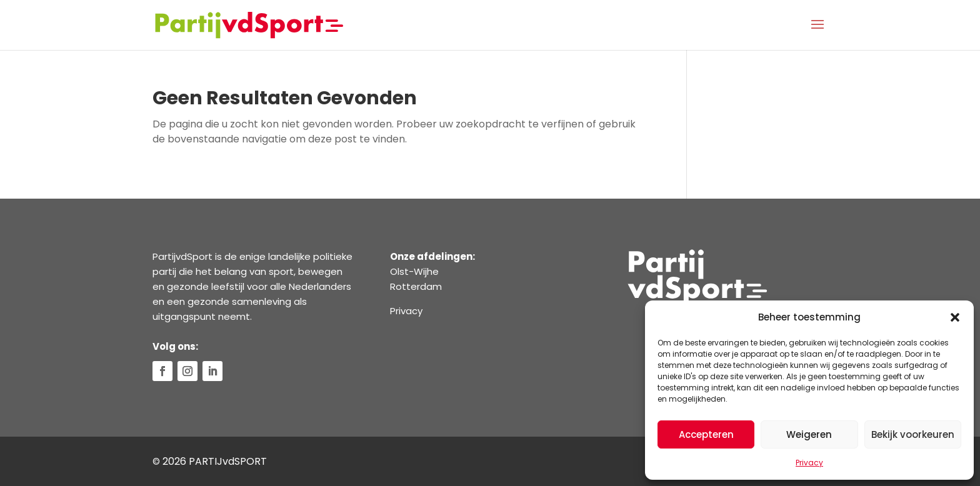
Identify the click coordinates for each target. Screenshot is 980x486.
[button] (955, 317)
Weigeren (809, 434)
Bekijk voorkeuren (913, 434)
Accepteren (706, 434)
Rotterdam (416, 286)
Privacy (809, 463)
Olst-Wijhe (414, 271)
